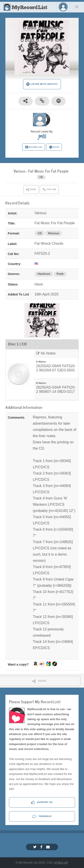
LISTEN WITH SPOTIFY (42, 84)
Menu (77, 7)
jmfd (42, 136)
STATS (54, 147)
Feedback (42, 816)
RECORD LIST (34, 147)
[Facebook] (42, 847)
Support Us (42, 802)
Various (20, 171)
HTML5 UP (61, 863)
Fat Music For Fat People (48, 171)
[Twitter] (35, 847)
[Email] (48, 847)
